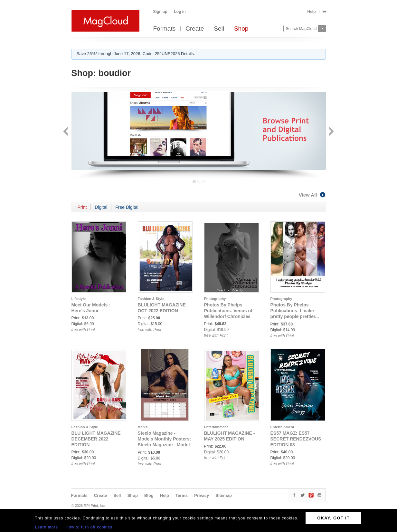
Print (82, 207)
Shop (241, 29)
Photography (215, 299)
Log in (180, 12)
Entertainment (216, 427)
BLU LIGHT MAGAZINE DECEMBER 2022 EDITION (96, 439)
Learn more (47, 527)
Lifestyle (79, 299)
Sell (219, 29)
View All (312, 195)
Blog (149, 495)
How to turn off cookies (89, 527)
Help (311, 12)
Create (195, 29)
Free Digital (127, 207)
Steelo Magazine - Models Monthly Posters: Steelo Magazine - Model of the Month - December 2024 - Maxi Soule (165, 445)
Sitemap (224, 495)
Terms (182, 495)
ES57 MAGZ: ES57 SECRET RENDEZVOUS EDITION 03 (296, 439)
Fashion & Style (151, 299)
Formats (165, 29)
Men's (143, 427)
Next (331, 132)
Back (66, 132)
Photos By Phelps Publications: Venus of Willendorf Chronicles (228, 311)
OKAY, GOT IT (333, 518)
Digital (101, 207)
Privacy (202, 495)
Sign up (160, 12)
